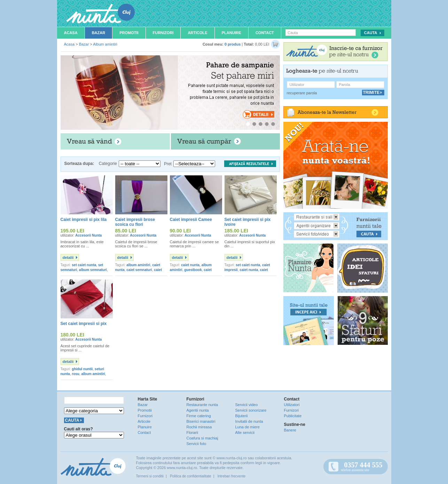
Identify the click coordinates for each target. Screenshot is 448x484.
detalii (68, 257)
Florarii (192, 433)
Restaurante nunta (202, 405)
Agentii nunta (198, 410)
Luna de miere (247, 427)
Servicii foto (197, 444)
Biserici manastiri (201, 421)
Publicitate (293, 416)
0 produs (233, 44)
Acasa (71, 33)
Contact (265, 33)
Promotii (129, 33)
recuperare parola (302, 93)
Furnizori (163, 33)
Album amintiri (105, 44)
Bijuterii (242, 416)
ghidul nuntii (82, 369)
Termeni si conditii (150, 476)
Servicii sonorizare (251, 410)
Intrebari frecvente (232, 476)
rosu (76, 374)
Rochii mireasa (199, 427)
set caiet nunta (84, 265)
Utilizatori (292, 405)
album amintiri (138, 265)
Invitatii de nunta (249, 421)
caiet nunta (190, 265)
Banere (290, 430)
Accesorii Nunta (88, 235)
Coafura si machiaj (202, 438)
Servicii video (247, 405)
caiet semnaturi (139, 270)
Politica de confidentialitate (190, 476)
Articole (197, 33)
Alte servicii (245, 433)
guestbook (193, 270)
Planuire (231, 33)
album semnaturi (93, 270)
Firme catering (199, 416)
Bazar (99, 33)
